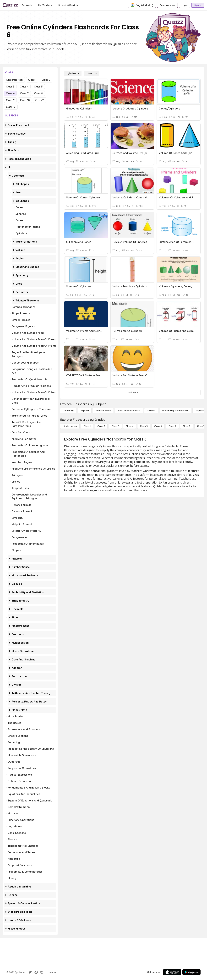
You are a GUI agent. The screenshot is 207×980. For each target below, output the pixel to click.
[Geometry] (68, 411)
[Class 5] (144, 426)
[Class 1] (87, 426)
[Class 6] (92, 73)
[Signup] (198, 5)
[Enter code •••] (167, 5)
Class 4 (24, 87)
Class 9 (10, 100)
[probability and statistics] (175, 411)
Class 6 (10, 93)
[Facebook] (36, 972)
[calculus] (151, 411)
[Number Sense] (103, 411)
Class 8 (38, 93)
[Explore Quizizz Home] (10, 5)
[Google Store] (191, 972)
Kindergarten (14, 80)
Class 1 (32, 80)
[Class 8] (187, 426)
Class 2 (46, 80)
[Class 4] (130, 426)
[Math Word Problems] (129, 411)
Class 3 (10, 87)
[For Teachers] (45, 5)
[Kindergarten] (70, 426)
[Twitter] (30, 972)
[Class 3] (115, 426)
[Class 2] (101, 426)
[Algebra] (85, 411)
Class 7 (24, 93)
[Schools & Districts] (68, 5)
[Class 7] (172, 426)
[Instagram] (42, 972)
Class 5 (38, 87)
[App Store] (172, 972)
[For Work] (27, 5)
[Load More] (132, 392)
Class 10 (25, 100)
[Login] (185, 5)
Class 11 (40, 100)
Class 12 (11, 107)
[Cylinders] (73, 73)
